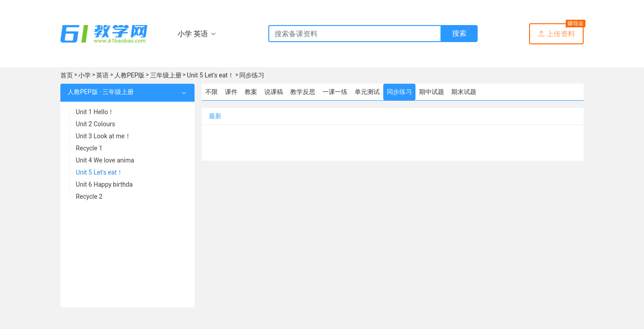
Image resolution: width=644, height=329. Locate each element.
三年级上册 (166, 75)
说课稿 (274, 92)
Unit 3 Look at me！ (104, 136)
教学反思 (303, 92)
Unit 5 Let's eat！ (210, 75)
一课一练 (335, 92)
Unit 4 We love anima (105, 160)
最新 (215, 116)
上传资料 (556, 34)
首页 (67, 75)
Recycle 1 (89, 148)
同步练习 (252, 75)
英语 (102, 75)
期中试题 (432, 92)
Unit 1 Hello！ (95, 112)
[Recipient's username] (355, 34)
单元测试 (367, 92)
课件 (231, 92)
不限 (212, 92)
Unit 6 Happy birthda (104, 184)
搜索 (459, 33)
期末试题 (464, 92)
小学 (85, 75)
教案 (251, 92)
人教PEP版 (130, 75)
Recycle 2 (89, 197)
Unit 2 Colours (96, 124)
